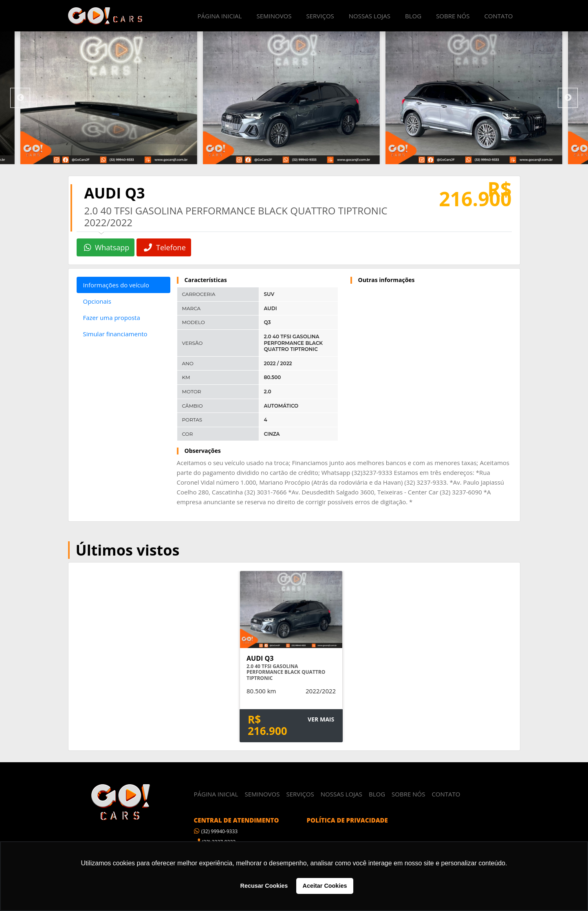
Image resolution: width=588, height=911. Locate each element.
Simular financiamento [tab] (115, 334)
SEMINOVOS (274, 16)
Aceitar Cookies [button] (325, 886)
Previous (20, 98)
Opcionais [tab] (97, 301)
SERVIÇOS (320, 16)
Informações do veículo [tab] (116, 285)
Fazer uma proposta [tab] (112, 318)
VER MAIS (320, 718)
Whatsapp (107, 247)
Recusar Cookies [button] (264, 886)
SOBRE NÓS (453, 16)
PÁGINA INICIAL (220, 16)
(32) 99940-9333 (216, 830)
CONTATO (498, 16)
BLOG (413, 16)
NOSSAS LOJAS (370, 16)
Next (568, 98)
